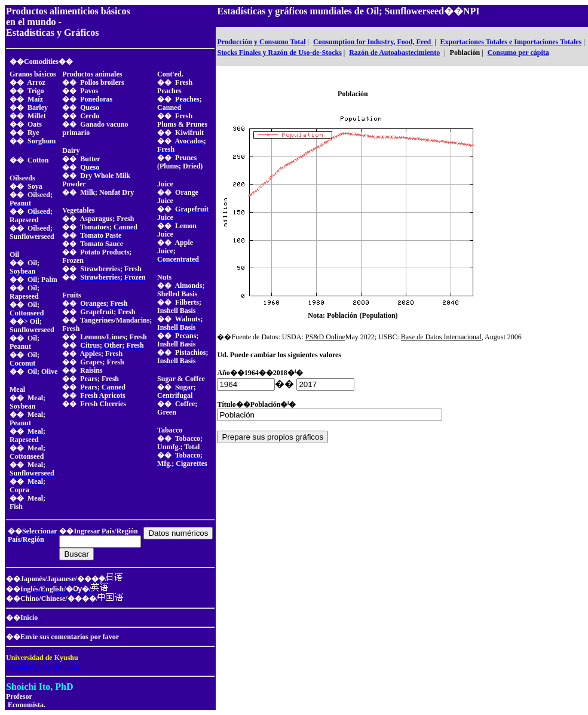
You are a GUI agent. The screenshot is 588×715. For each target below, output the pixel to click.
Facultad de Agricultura (43, 667)
